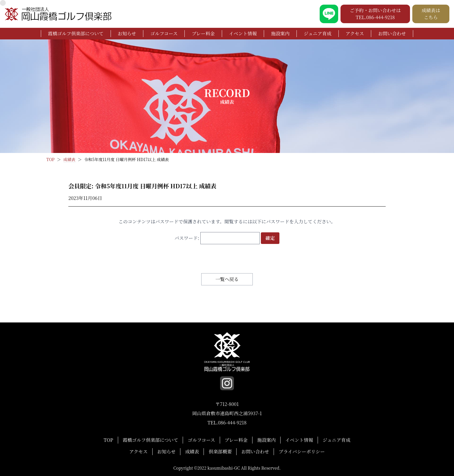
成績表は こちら (431, 14)
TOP (108, 440)
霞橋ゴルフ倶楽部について (76, 33)
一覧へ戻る (227, 279)
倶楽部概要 (220, 452)
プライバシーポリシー (302, 452)
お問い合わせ (392, 33)
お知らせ (127, 33)
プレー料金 (203, 33)
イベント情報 (243, 33)
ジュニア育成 (318, 33)
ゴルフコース (164, 33)
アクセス (355, 33)
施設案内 (280, 33)
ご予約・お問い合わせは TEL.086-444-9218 (375, 14)
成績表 (192, 452)
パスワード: (217, 238)
